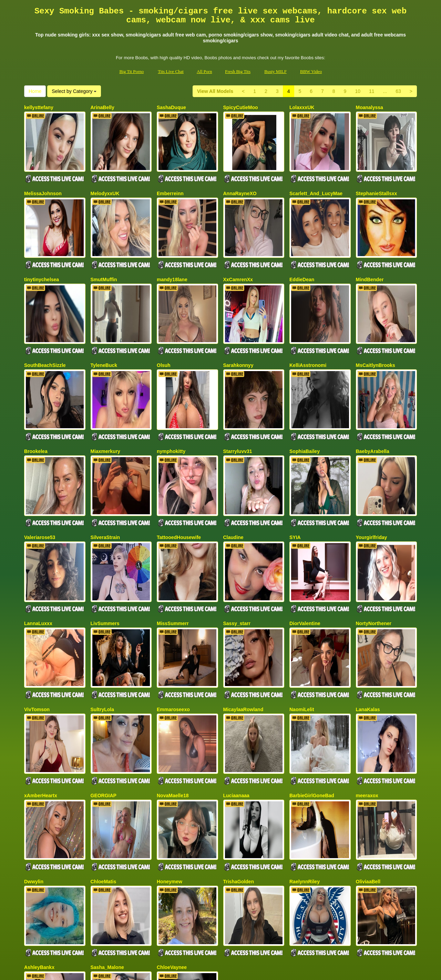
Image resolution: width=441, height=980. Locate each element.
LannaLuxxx (38, 531)
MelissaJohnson (43, 178)
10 (358, 91)
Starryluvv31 (238, 390)
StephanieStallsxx (377, 178)
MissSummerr (173, 531)
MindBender (370, 249)
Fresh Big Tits (238, 71)
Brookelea (36, 390)
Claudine (233, 461)
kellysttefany (39, 107)
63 (398, 91)
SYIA (295, 461)
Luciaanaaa (236, 673)
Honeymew (170, 744)
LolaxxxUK (302, 107)
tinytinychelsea (42, 249)
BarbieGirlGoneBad (312, 673)
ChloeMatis (104, 744)
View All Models (215, 91)
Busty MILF (275, 71)
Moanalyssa (370, 107)
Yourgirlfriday (372, 461)
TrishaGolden (239, 744)
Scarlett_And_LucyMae (316, 178)
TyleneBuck (104, 319)
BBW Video (311, 71)
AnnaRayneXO (240, 178)
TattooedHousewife (179, 461)
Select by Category (74, 91)
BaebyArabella (373, 390)
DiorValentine (305, 531)
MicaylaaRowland (243, 602)
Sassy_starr (237, 531)
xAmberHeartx (41, 673)
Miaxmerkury (105, 390)
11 (372, 91)
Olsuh (164, 319)
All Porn (204, 71)
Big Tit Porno (131, 71)
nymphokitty (171, 390)
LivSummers (105, 531)
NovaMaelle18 (173, 673)
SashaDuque (171, 107)
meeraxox (367, 673)
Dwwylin (34, 744)
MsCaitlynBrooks (376, 319)
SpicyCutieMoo (241, 107)
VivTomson (37, 602)
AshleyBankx (39, 814)
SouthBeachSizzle (45, 319)
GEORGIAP (104, 673)
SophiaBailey (305, 390)
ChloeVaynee (172, 814)
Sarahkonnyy (238, 319)
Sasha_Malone (107, 814)
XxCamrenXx (238, 249)
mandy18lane (172, 249)
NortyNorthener (374, 531)
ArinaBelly (102, 107)
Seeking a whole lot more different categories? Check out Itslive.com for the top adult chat (220, 920)
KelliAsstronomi (308, 319)
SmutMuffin (104, 249)
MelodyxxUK (105, 178)
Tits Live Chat (171, 71)
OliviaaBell (368, 744)
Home (35, 91)
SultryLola (102, 602)
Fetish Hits (225, 970)
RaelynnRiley (305, 744)
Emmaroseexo (173, 602)
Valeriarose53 (40, 461)
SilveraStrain (105, 461)
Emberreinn (170, 178)
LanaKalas (368, 602)
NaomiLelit (302, 602)
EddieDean (302, 249)
